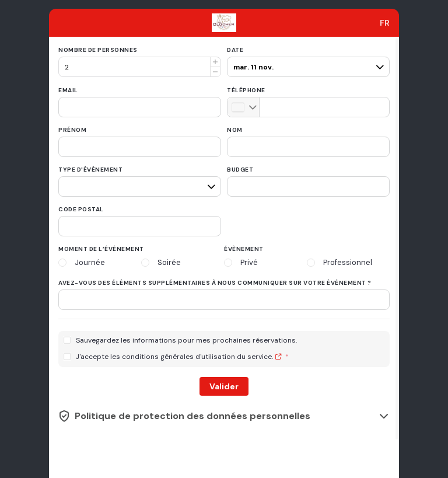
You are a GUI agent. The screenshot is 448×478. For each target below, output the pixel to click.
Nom (235, 130)
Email (68, 90)
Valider (224, 386)
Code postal (81, 209)
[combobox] (385, 23)
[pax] (307, 62)
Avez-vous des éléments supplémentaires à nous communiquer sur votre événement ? (215, 283)
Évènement (244, 249)
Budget (240, 170)
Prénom (72, 130)
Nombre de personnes (98, 50)
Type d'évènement (90, 170)
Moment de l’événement (101, 249)
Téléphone (246, 90)
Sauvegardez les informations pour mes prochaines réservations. (186, 341)
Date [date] (235, 50)
